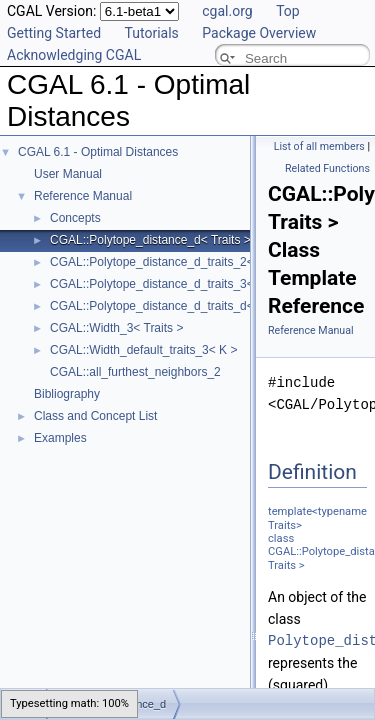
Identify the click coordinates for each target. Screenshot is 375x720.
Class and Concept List (95, 416)
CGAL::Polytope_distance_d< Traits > (150, 240)
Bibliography (67, 394)
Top (288, 11)
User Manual (68, 174)
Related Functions (327, 168)
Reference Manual (83, 196)
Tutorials (152, 33)
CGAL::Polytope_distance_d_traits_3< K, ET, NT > (184, 284)
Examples (60, 438)
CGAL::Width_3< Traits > (116, 328)
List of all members (319, 146)
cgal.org (227, 11)
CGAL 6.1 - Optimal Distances (98, 152)
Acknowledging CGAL (74, 55)
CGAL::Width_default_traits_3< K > (143, 350)
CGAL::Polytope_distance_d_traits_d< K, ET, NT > (184, 306)
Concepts (75, 218)
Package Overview (259, 33)
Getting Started (54, 33)
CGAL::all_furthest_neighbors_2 (135, 372)
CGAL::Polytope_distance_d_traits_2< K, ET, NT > (184, 262)
